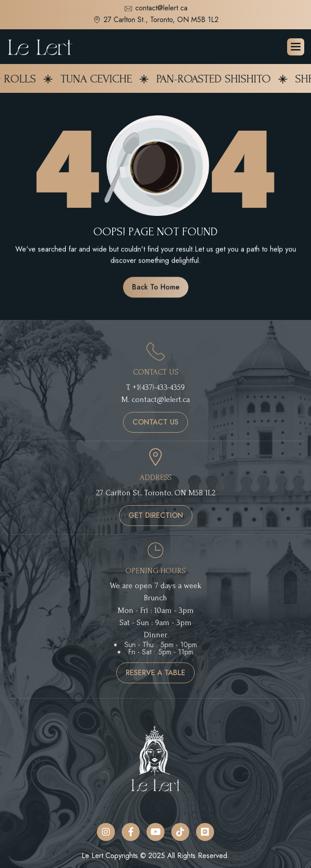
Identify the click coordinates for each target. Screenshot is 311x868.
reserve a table (155, 673)
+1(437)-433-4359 (159, 387)
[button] (296, 47)
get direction (156, 515)
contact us (155, 422)
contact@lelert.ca (156, 9)
